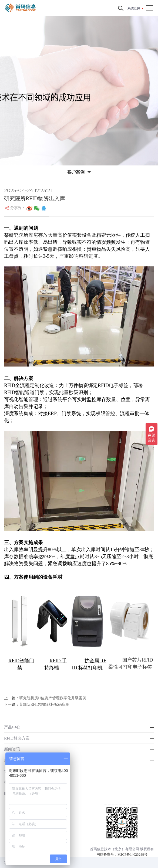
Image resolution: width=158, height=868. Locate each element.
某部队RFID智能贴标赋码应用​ (44, 705)
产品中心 (12, 727)
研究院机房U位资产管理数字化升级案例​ (53, 698)
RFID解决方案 (17, 738)
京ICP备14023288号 (132, 854)
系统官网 (134, 8)
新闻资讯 (12, 749)
